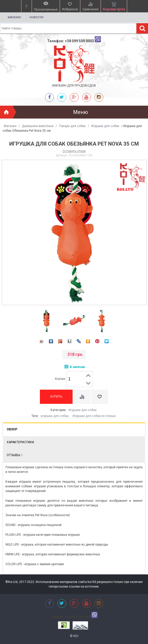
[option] (46, 321)
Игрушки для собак (105, 126)
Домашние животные (38, 126)
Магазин (14, 17)
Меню (81, 112)
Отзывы (15, 455)
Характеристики (20, 442)
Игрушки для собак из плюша (94, 416)
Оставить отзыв (74, 151)
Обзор (12, 429)
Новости (36, 17)
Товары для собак (72, 126)
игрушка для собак (55, 416)
